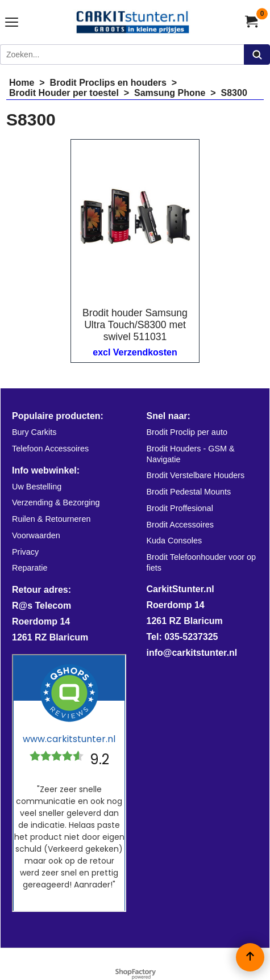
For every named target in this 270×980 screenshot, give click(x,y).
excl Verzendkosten (135, 352)
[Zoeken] (122, 55)
